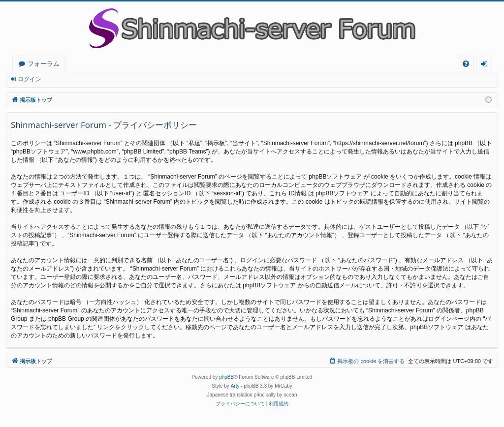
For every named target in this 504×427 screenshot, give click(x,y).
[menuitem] (466, 64)
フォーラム (44, 63)
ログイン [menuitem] (487, 65)
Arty (235, 386)
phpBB (226, 377)
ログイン (30, 79)
